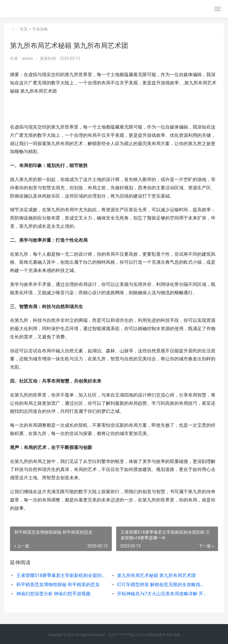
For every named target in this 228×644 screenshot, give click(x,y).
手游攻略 (40, 29)
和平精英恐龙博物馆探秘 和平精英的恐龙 (58, 585)
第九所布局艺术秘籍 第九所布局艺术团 (156, 575)
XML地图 (173, 635)
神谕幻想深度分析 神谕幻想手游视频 (53, 594)
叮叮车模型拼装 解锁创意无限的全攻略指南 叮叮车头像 (162, 585)
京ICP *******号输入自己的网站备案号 (137, 635)
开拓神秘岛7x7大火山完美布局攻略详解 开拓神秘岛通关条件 (162, 594)
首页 (24, 29)
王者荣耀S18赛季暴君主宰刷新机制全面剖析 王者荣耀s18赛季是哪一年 (62, 575)
